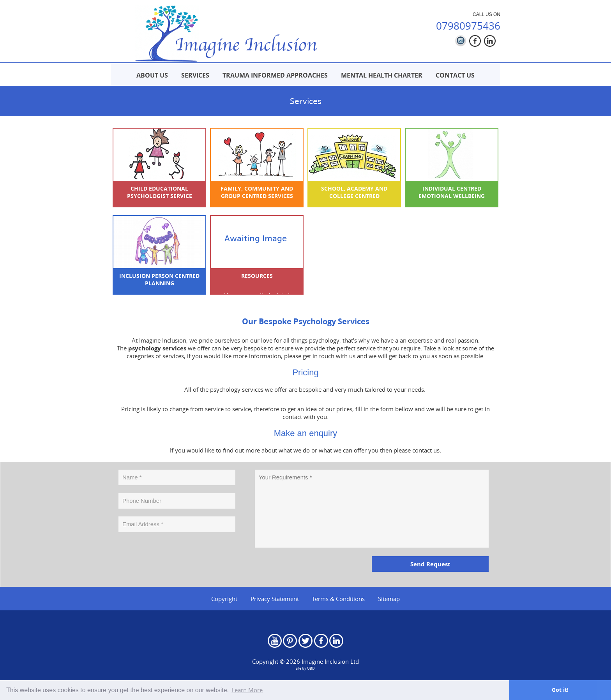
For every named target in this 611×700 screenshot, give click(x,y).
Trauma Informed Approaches (275, 74)
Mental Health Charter (382, 74)
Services (195, 74)
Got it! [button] (573, 690)
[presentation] (178, 555)
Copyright (224, 599)
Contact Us (455, 74)
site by (306, 668)
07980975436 (468, 27)
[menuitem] (152, 74)
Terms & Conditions (338, 599)
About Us (152, 74)
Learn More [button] (247, 690)
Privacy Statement (275, 599)
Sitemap (389, 599)
